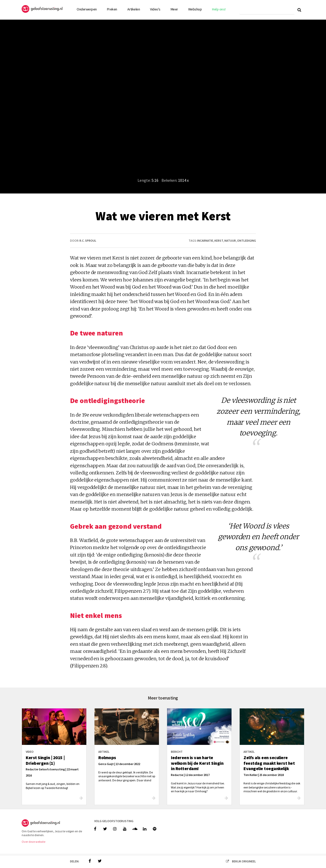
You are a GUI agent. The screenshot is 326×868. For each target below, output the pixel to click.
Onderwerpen (87, 9)
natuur (230, 241)
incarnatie (205, 241)
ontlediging (247, 241)
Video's (155, 9)
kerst (219, 241)
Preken (112, 9)
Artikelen (134, 9)
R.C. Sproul (88, 241)
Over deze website (33, 842)
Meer (174, 9)
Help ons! (219, 9)
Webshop (195, 9)
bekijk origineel (239, 861)
